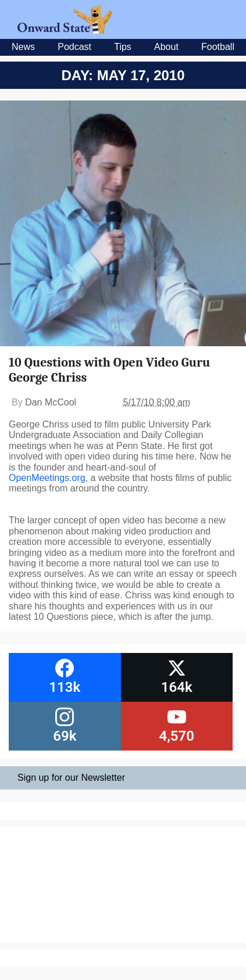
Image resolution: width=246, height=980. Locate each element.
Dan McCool (51, 402)
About (166, 47)
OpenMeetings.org (47, 478)
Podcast (74, 47)
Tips (123, 47)
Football (218, 47)
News (23, 47)
